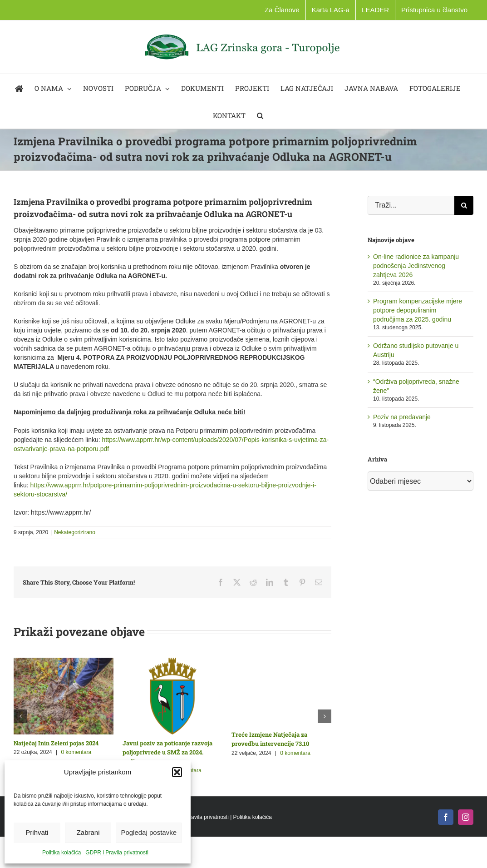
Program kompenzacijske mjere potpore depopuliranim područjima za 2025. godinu (418, 310)
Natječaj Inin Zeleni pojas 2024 (56, 743)
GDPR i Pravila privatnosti (117, 853)
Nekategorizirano (75, 532)
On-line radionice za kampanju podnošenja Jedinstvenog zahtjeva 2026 (416, 266)
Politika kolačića (61, 853)
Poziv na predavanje (402, 417)
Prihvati (37, 832)
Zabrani (88, 832)
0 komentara (76, 752)
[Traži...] (411, 205)
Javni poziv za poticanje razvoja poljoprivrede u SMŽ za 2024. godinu (167, 752)
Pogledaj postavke (149, 832)
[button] (177, 772)
